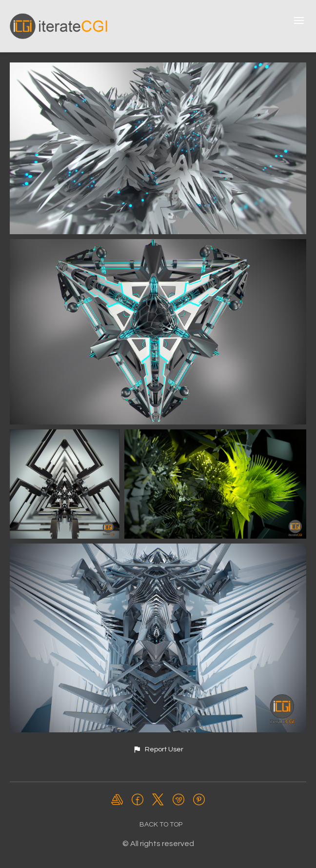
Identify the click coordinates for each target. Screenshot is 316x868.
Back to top (161, 825)
